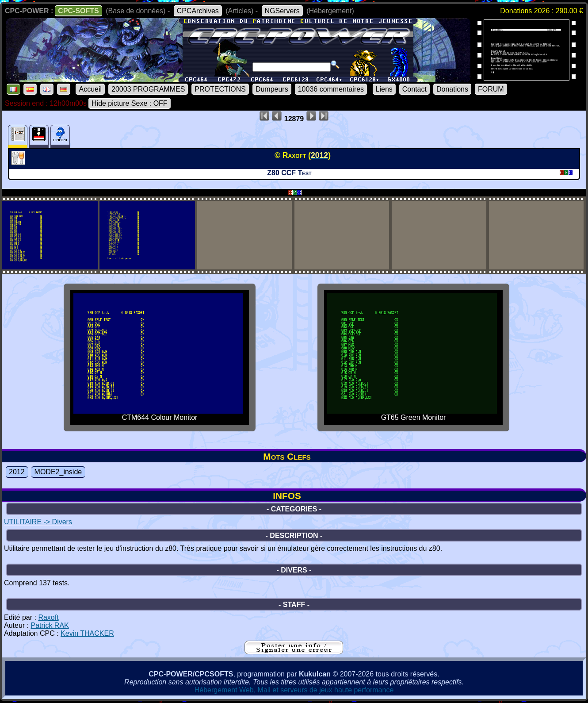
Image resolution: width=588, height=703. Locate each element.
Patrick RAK (50, 625)
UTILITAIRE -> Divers (38, 522)
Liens (384, 89)
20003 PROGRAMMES (148, 89)
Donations (452, 89)
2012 (17, 472)
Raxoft (48, 617)
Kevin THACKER (87, 633)
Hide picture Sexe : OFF (130, 103)
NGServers (282, 11)
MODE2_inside (58, 472)
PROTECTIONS (220, 89)
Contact (414, 89)
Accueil (90, 89)
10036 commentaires (331, 89)
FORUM (491, 89)
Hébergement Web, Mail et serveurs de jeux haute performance (294, 690)
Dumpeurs (272, 89)
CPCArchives (198, 11)
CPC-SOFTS (78, 11)
